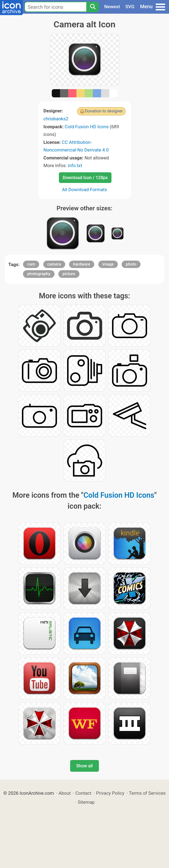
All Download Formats (84, 190)
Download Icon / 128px (85, 178)
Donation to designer (104, 111)
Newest (112, 7)
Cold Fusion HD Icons (87, 127)
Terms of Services (147, 793)
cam (31, 264)
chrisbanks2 (56, 119)
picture (69, 274)
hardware (82, 264)
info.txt (75, 165)
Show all (84, 766)
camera (54, 264)
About (65, 793)
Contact (83, 793)
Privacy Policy (110, 793)
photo (131, 264)
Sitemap (86, 802)
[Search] (93, 7)
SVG (130, 7)
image (108, 264)
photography (39, 274)
